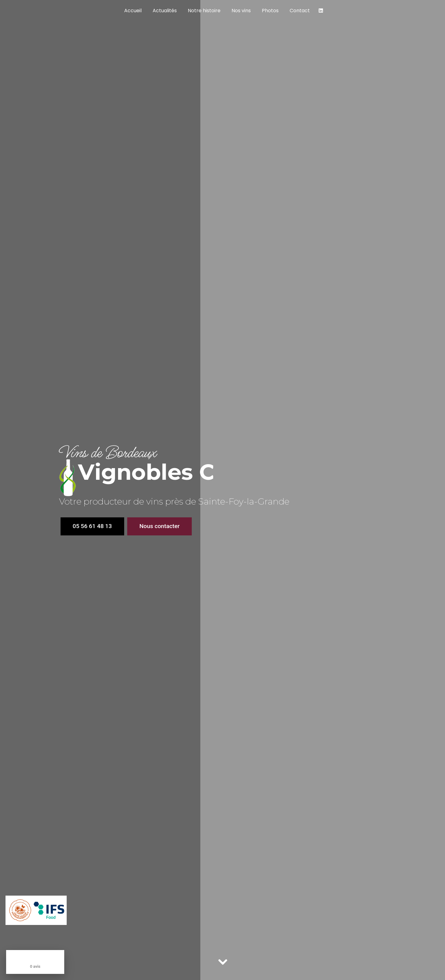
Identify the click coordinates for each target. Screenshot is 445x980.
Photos (270, 11)
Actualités (165, 11)
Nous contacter (160, 526)
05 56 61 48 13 (92, 526)
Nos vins (241, 11)
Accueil (133, 11)
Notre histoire (204, 11)
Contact (300, 11)
